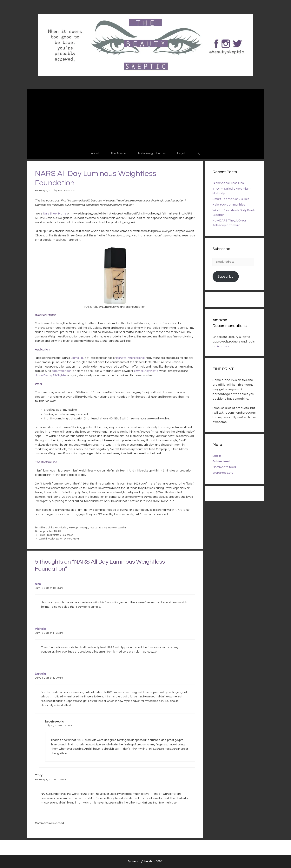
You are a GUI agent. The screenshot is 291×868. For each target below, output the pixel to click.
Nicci (38, 584)
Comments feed (224, 467)
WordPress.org (223, 473)
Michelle (40, 629)
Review (112, 528)
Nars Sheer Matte (55, 214)
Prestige (84, 528)
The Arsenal (119, 153)
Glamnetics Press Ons (228, 183)
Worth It (122, 528)
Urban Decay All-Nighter (51, 375)
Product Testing (98, 528)
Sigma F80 (77, 358)
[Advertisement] (146, 119)
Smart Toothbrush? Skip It (231, 199)
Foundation (61, 528)
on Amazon (221, 346)
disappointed (46, 531)
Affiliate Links (46, 528)
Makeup (73, 528)
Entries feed (221, 461)
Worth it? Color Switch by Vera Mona (59, 539)
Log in (217, 456)
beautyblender (61, 371)
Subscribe (226, 277)
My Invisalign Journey (152, 153)
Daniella (40, 674)
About (95, 153)
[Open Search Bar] (198, 153)
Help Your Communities (229, 205)
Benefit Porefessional (130, 358)
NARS (57, 531)
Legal (181, 153)
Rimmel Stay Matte (146, 371)
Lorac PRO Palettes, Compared (56, 535)
